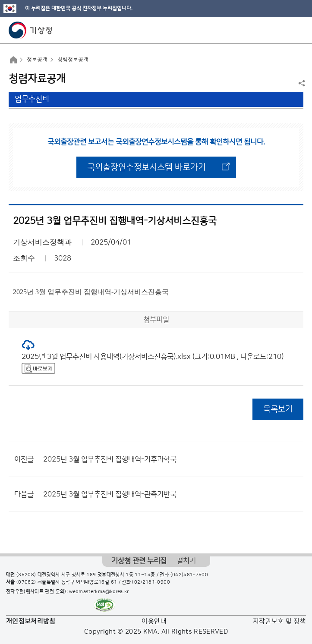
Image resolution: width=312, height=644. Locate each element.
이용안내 (154, 621)
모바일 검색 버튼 (284, 30)
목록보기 (278, 409)
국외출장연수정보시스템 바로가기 (147, 167)
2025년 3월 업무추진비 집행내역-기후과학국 (110, 459)
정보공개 (37, 60)
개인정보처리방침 (31, 621)
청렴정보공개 (73, 60)
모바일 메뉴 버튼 (298, 30)
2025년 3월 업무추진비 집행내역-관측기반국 (110, 494)
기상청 (31, 30)
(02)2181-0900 (151, 582)
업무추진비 (32, 99)
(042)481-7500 (189, 575)
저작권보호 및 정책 (280, 621)
